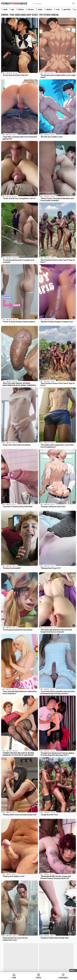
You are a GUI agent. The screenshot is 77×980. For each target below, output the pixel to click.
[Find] (73, 3)
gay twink (67, 9)
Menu (72, 970)
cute (58, 9)
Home (14, 978)
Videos (38, 978)
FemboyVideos (14, 3)
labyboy (49, 9)
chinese (31, 9)
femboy (21, 9)
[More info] (36, 71)
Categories (63, 978)
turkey (40, 9)
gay (13, 9)
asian (5, 9)
